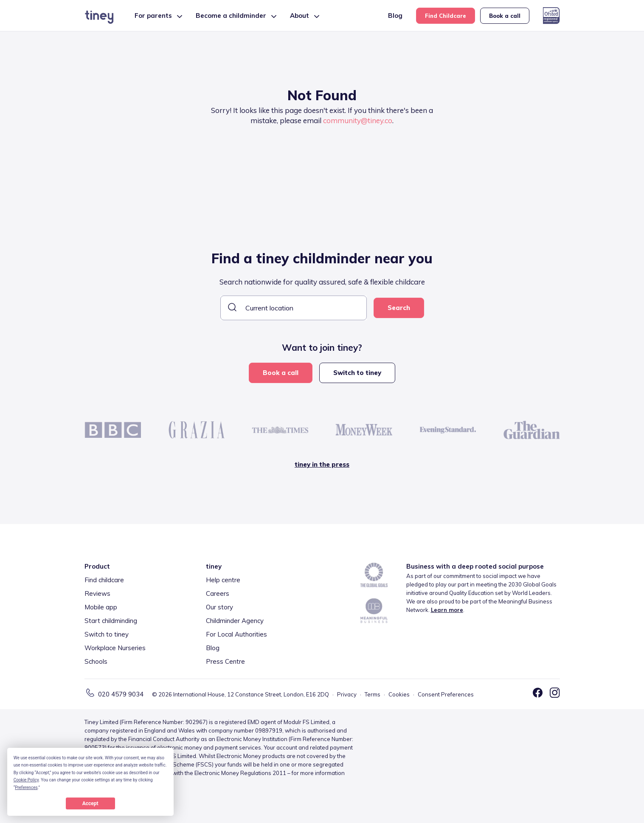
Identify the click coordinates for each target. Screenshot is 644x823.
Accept (90, 803)
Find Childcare (446, 16)
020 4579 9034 (121, 694)
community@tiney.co (358, 120)
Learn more (447, 610)
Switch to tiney (357, 373)
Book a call (505, 16)
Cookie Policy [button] (26, 780)
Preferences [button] (26, 788)
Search (399, 308)
